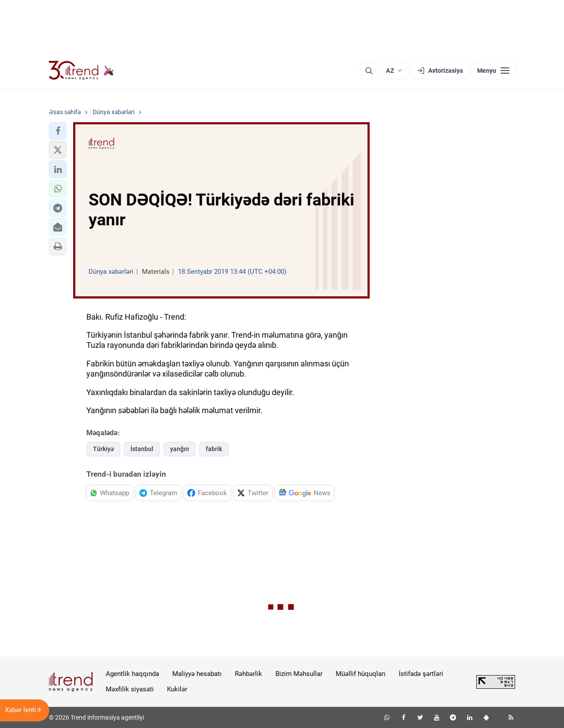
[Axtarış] (369, 71)
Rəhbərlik (249, 674)
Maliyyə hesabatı (197, 674)
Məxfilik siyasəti (130, 689)
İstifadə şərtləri (421, 674)
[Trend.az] (82, 71)
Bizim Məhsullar (299, 674)
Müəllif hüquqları (361, 674)
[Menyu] (493, 71)
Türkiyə (103, 449)
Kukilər (177, 689)
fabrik (214, 449)
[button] (58, 131)
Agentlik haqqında (132, 674)
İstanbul (142, 449)
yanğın (180, 449)
